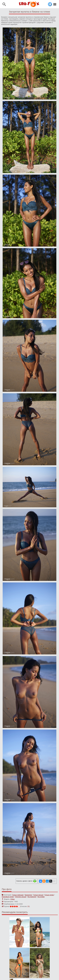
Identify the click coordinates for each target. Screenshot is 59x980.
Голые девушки (18, 895)
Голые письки (38, 895)
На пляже (41, 897)
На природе (32, 897)
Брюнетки (28, 895)
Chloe (12, 899)
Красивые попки (8, 897)
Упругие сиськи (21, 897)
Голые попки (49, 895)
